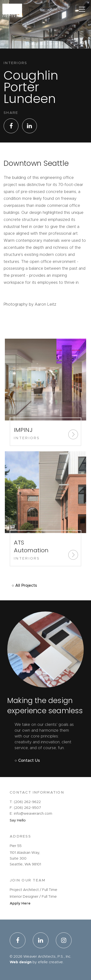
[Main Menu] (82, 9)
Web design (21, 962)
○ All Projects (24, 586)
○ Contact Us (27, 761)
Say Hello (18, 820)
